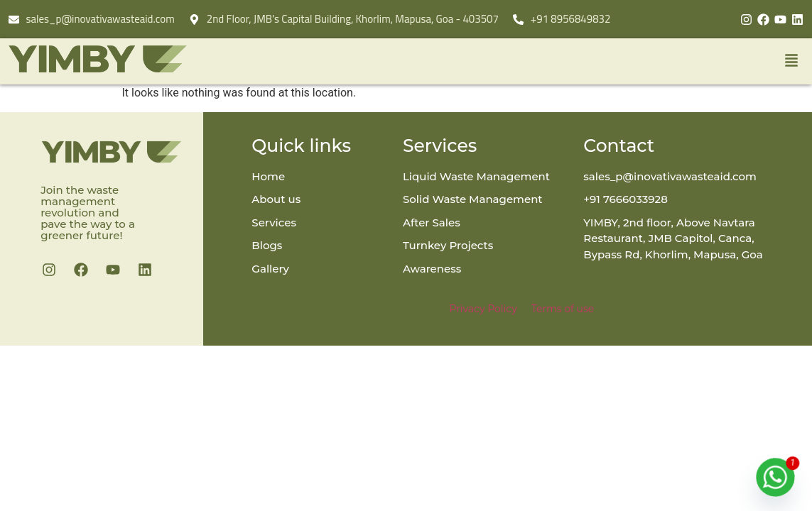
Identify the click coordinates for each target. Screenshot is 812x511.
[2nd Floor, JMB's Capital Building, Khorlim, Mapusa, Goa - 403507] (194, 20)
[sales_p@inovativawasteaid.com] (14, 20)
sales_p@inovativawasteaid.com (101, 19)
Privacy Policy (483, 309)
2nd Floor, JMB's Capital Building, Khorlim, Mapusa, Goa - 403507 (353, 19)
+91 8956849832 (571, 19)
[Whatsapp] (775, 477)
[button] (541, 61)
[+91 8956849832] (518, 20)
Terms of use (563, 309)
